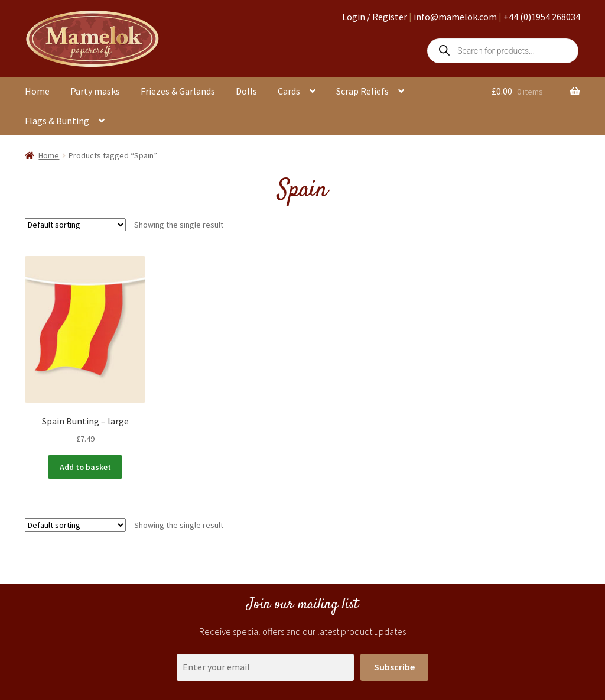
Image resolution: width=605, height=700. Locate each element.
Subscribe (394, 667)
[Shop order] (75, 225)
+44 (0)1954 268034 (542, 17)
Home (37, 91)
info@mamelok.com (455, 17)
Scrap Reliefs (362, 91)
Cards (289, 91)
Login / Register (375, 17)
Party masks (95, 91)
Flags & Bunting (57, 121)
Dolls (246, 91)
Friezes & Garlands (178, 91)
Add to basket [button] (85, 467)
